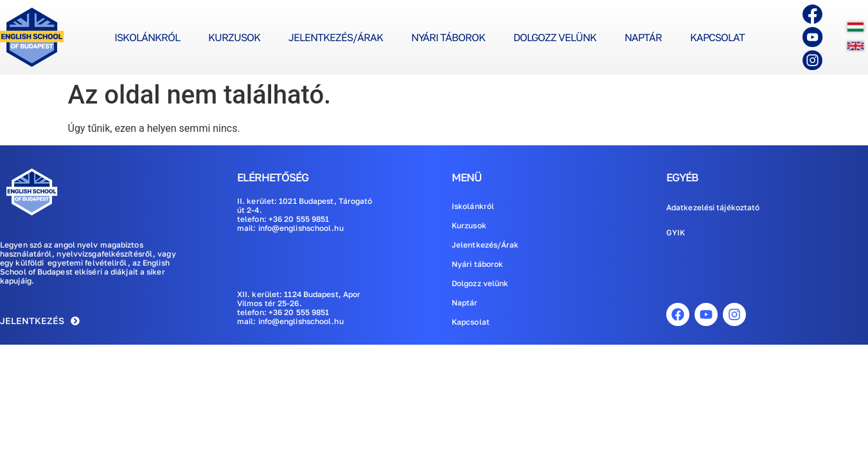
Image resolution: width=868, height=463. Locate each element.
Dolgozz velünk (555, 37)
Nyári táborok (448, 37)
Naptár (643, 37)
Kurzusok (234, 37)
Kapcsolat (717, 37)
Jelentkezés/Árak (336, 37)
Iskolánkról (147, 37)
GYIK (676, 232)
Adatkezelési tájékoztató (713, 207)
